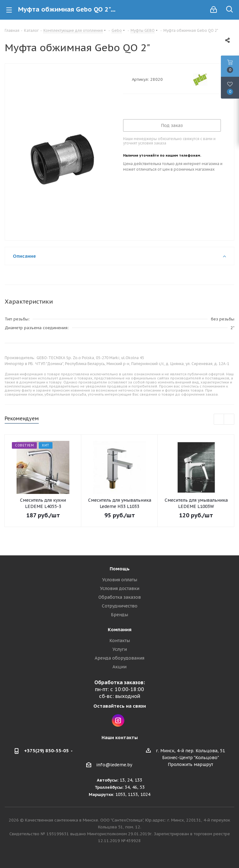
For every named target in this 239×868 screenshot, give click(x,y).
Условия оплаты (120, 580)
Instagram (118, 720)
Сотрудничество (120, 606)
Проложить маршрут (190, 764)
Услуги (120, 649)
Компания (120, 629)
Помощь (120, 569)
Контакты (120, 641)
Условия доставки (120, 588)
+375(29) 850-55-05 (46, 751)
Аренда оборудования (119, 658)
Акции (119, 667)
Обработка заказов (120, 597)
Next (229, 419)
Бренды (119, 615)
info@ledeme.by (114, 765)
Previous (219, 419)
